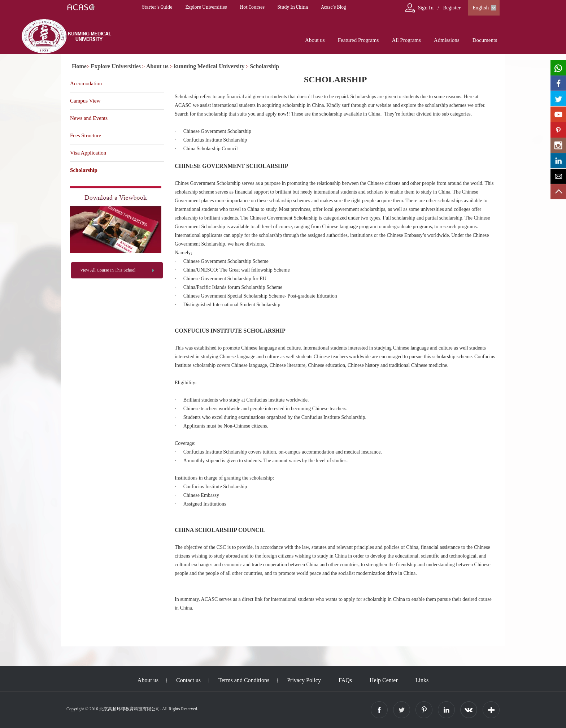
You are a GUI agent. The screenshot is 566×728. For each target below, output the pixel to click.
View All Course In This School (108, 270)
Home (79, 66)
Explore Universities (206, 7)
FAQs (345, 680)
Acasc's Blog (333, 7)
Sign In (426, 8)
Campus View (85, 101)
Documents (485, 40)
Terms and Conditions (244, 680)
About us (315, 40)
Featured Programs (358, 40)
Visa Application (88, 153)
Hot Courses (252, 7)
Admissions (447, 40)
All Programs (406, 40)
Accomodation (86, 83)
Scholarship (264, 66)
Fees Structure (86, 135)
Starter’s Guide (157, 7)
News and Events (89, 118)
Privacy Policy (304, 680)
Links (422, 680)
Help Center (384, 680)
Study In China (293, 7)
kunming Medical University (209, 66)
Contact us (188, 680)
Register (452, 8)
